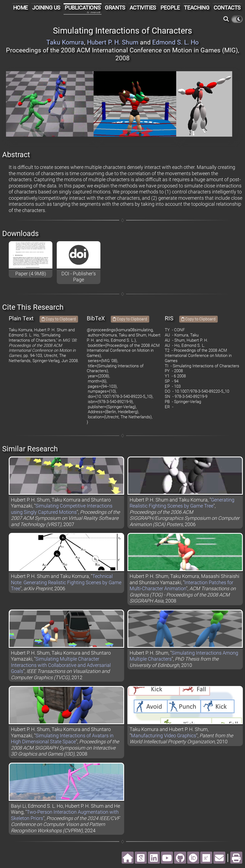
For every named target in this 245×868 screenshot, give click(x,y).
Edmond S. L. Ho (175, 42)
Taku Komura (65, 42)
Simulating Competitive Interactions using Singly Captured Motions (62, 509)
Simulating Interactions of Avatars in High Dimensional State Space (62, 739)
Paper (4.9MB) (31, 274)
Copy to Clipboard (59, 319)
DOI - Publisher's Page (79, 277)
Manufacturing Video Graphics (164, 736)
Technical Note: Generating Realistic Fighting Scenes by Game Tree (66, 582)
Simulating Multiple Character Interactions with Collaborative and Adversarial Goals (61, 665)
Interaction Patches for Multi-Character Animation (181, 586)
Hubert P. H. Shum (113, 42)
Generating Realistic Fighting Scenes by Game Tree (182, 503)
